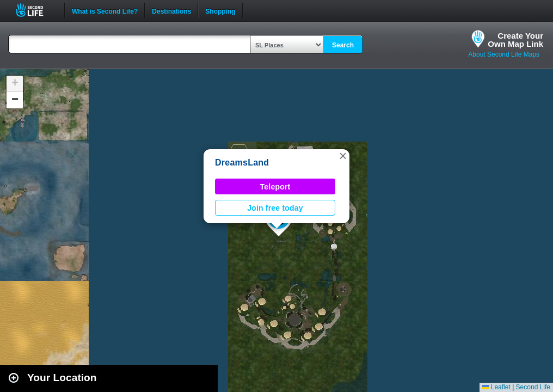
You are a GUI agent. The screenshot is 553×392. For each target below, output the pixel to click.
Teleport (275, 187)
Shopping (220, 10)
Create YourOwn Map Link (515, 40)
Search (343, 45)
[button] (343, 156)
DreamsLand (242, 163)
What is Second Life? (105, 10)
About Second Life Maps (504, 54)
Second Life (36, 10)
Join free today (275, 208)
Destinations (171, 10)
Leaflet (496, 387)
